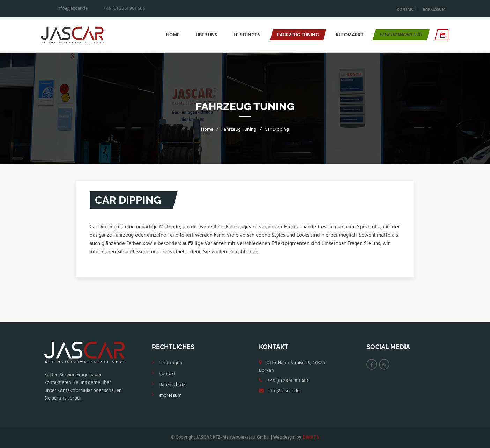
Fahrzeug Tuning (298, 35)
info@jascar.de (284, 391)
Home (173, 35)
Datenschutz (172, 385)
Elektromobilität (401, 35)
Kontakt (406, 10)
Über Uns (206, 35)
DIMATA (311, 437)
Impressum (434, 10)
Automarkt (349, 35)
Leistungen (247, 35)
